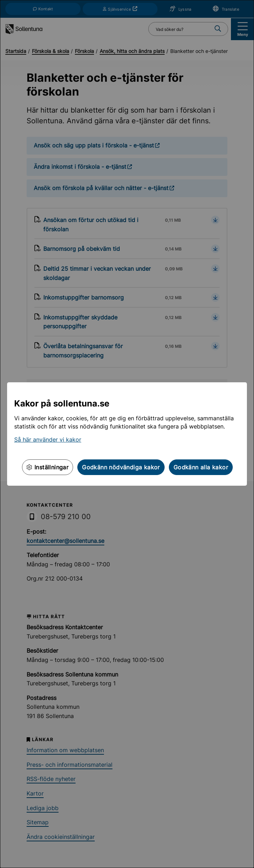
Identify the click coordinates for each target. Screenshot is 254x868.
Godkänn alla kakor (201, 467)
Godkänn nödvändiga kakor (121, 467)
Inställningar (48, 467)
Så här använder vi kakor (48, 440)
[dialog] (127, 434)
